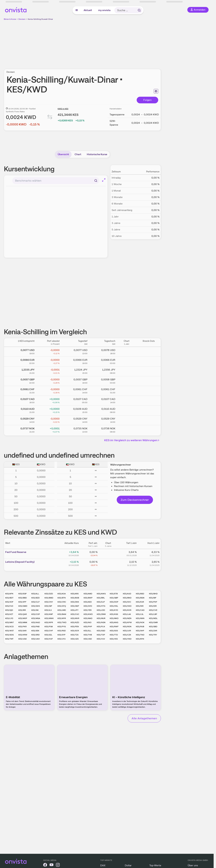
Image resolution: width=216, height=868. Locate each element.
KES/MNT (10, 622)
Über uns (193, 865)
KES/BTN (62, 598)
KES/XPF (22, 602)
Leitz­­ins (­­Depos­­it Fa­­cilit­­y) (20, 562)
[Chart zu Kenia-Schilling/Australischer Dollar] (127, 410)
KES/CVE (153, 610)
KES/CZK (127, 635)
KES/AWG (101, 594)
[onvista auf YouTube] (51, 865)
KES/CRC (62, 602)
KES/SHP (140, 631)
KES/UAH (36, 639)
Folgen (147, 100)
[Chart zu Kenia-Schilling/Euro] (127, 361)
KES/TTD (114, 635)
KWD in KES (63, 109)
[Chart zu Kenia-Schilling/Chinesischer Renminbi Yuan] (127, 420)
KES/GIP (48, 606)
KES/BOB (75, 598)
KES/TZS (75, 635)
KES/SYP (61, 635)
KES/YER (88, 610)
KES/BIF (153, 598)
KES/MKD (114, 618)
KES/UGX (22, 639)
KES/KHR (127, 610)
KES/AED (88, 602)
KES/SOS (114, 631)
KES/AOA (62, 594)
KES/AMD (88, 594)
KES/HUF (49, 639)
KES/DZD (49, 594)
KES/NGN (101, 622)
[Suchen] (96, 181)
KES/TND (140, 635)
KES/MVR (75, 618)
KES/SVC (127, 602)
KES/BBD (23, 598)
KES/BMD (49, 598)
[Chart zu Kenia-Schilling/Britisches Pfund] (127, 381)
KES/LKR (127, 631)
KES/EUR (140, 602)
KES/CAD (140, 610)
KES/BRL (101, 598)
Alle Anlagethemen (144, 718)
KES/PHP (88, 627)
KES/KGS (114, 614)
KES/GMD (23, 606)
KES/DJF (101, 602)
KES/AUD (127, 594)
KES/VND (127, 639)
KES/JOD (101, 610)
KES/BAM (62, 614)
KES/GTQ (62, 606)
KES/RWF (114, 627)
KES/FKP (153, 602)
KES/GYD (88, 606)
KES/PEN (75, 627)
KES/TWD (62, 622)
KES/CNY (49, 602)
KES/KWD (88, 614)
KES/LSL (140, 614)
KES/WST (10, 631)
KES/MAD (88, 618)
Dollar (128, 865)
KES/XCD (9, 627)
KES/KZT (9, 614)
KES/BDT (9, 598)
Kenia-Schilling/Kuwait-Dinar (40, 19)
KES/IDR (153, 606)
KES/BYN (140, 639)
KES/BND (127, 598)
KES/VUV (101, 639)
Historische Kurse (97, 154)
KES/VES (114, 639)
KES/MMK (23, 622)
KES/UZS (75, 639)
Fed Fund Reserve (16, 552)
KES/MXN (140, 618)
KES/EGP (22, 594)
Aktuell (88, 10)
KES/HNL (114, 606)
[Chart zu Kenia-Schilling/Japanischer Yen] (127, 371)
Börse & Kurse (10, 19)
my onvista (104, 10)
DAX (103, 865)
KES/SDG (9, 635)
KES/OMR (153, 622)
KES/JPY (75, 610)
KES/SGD (101, 631)
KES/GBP (114, 598)
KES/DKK (75, 602)
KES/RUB (140, 627)
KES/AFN (9, 594)
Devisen (22, 19)
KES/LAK (127, 614)
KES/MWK (49, 618)
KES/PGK (49, 627)
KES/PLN (101, 627)
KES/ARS (75, 594)
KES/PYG (62, 627)
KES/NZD (75, 622)
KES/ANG (114, 622)
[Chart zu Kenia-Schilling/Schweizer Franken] (127, 390)
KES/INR (140, 606)
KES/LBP (153, 614)
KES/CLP (35, 602)
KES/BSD (140, 594)
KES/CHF (49, 631)
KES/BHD (153, 594)
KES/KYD (114, 610)
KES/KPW (127, 622)
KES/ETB (114, 594)
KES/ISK (35, 610)
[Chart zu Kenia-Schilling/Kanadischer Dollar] (127, 400)
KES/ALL (35, 594)
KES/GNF (75, 606)
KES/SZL (48, 635)
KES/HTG (101, 606)
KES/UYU (62, 639)
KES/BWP (88, 598)
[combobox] (56, 181)
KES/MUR (101, 618)
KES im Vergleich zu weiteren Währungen (132, 440)
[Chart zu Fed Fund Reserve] (108, 553)
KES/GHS (36, 606)
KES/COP (36, 614)
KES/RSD (62, 631)
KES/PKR (22, 627)
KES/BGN (140, 598)
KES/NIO (87, 622)
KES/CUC (75, 614)
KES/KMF (49, 614)
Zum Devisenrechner (135, 500)
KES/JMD (62, 610)
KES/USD (88, 639)
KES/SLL (87, 631)
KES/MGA (36, 618)
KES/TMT (9, 639)
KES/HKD (127, 606)
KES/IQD (9, 610)
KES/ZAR (153, 631)
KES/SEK (35, 631)
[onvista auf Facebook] (45, 865)
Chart (78, 154)
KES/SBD (153, 627)
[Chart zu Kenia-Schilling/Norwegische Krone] (127, 429)
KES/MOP (23, 618)
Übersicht (63, 154)
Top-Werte (155, 865)
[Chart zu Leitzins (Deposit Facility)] (108, 563)
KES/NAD (36, 622)
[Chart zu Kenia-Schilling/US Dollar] (127, 351)
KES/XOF (9, 602)
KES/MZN (127, 618)
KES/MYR (62, 618)
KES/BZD (35, 598)
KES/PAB (35, 627)
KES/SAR (22, 631)
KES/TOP (101, 635)
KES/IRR (22, 610)
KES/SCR (75, 631)
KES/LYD (9, 618)
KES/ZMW (101, 614)
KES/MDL (153, 618)
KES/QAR (23, 614)
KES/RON (127, 627)
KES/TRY (153, 635)
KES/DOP (114, 602)
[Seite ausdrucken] (156, 91)
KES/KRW (23, 635)
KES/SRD (35, 635)
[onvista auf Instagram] (58, 865)
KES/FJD (9, 606)
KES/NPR (49, 622)
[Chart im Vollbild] (104, 180)
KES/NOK (140, 622)
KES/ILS (48, 610)
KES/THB (88, 635)
